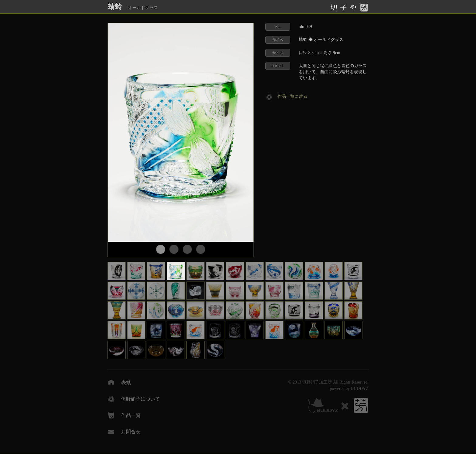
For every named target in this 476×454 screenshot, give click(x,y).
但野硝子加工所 (317, 382)
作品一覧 (131, 415)
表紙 (126, 382)
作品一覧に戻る (292, 96)
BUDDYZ (360, 389)
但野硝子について (141, 399)
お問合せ (131, 432)
